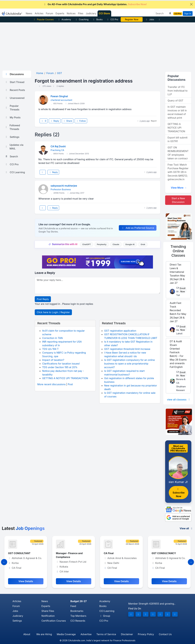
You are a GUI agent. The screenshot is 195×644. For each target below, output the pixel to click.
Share (68, 121)
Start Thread (15, 82)
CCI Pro (112, 19)
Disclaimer (127, 634)
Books (98, 19)
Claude (116, 244)
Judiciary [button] (91, 13)
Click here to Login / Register (53, 312)
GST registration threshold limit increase (127, 349)
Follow (81, 121)
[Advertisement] (97, 45)
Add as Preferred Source (138, 228)
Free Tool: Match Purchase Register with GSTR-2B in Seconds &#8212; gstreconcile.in (178, 172)
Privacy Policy (146, 634)
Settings (12, 137)
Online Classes (178, 251)
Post (70, 384)
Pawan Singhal (59, 96)
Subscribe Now (179, 493)
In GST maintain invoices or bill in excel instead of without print (177, 112)
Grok (143, 244)
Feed (73, 606)
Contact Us (165, 634)
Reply (55, 121)
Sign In (188, 13)
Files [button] (81, 13)
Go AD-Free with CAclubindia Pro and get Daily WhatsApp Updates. (95, 4)
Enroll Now (183, 290)
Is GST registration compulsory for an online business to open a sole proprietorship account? (129, 364)
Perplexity (102, 244)
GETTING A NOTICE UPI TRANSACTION (65, 378)
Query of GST (175, 101)
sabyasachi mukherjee (64, 186)
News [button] (29, 13)
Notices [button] (71, 13)
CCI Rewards (78, 621)
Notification (48, 616)
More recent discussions (51, 384)
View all (186, 528)
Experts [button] (60, 13)
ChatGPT (86, 244)
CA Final (109, 553)
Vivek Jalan (132, 19)
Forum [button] (50, 13)
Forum (16, 606)
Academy (64, 19)
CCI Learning (15, 172)
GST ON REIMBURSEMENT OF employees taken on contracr (178, 153)
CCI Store (104, 13)
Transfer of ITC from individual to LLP (178, 91)
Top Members (78, 616)
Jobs (150, 19)
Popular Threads (12, 108)
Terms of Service (106, 634)
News (45, 601)
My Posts (13, 117)
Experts (46, 606)
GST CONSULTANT (19, 553)
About (27, 634)
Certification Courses (54, 621)
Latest (23, 528)
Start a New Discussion (178, 200)
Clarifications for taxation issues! (61, 364)
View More (179, 188)
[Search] (162, 13)
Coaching (82, 19)
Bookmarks (77, 611)
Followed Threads (12, 127)
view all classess (179, 400)
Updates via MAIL (14, 147)
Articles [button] (39, 13)
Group (105, 616)
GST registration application (120, 331)
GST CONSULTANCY (164, 553)
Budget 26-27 (79, 601)
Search (11, 156)
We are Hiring (44, 634)
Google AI (130, 244)
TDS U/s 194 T (50, 349)
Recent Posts (15, 90)
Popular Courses (43, 19)
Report (154, 121)
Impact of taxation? (53, 360)
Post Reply (43, 299)
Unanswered (15, 98)
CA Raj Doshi (58, 146)
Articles (17, 601)
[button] (170, 13)
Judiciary (18, 616)
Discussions (14, 74)
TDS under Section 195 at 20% (60, 367)
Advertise (86, 634)
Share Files (48, 611)
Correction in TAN (52, 338)
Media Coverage (66, 634)
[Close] (191, 4)
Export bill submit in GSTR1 (178, 139)
